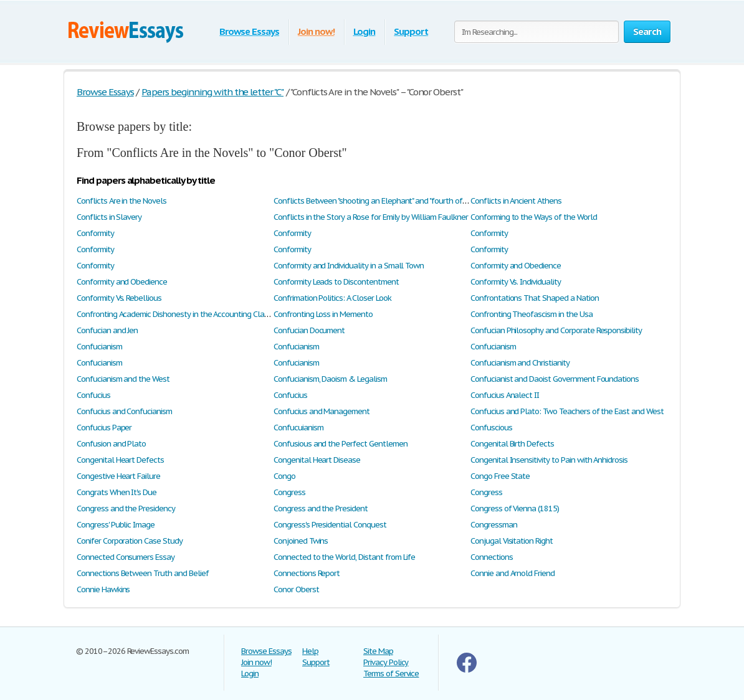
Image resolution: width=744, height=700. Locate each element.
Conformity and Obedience (516, 266)
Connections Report (307, 573)
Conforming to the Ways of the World (534, 217)
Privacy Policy (386, 662)
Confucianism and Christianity (520, 363)
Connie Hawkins (103, 589)
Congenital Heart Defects (120, 460)
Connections (492, 557)
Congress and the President (321, 508)
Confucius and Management (322, 411)
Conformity (95, 233)
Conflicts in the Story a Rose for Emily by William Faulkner (371, 217)
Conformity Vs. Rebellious (119, 298)
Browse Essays (249, 31)
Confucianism (99, 347)
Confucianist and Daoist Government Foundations (555, 379)
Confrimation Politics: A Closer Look (332, 298)
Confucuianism (298, 428)
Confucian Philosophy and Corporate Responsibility (556, 330)
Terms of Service (391, 674)
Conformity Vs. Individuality (516, 282)
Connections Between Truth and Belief (143, 573)
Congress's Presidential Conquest (330, 525)
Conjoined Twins (301, 541)
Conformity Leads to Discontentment (336, 282)
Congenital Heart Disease (317, 460)
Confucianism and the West (123, 379)
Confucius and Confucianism (124, 411)
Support (411, 31)
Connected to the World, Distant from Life (344, 557)
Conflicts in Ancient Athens (516, 201)
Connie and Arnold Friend (513, 573)
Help (310, 651)
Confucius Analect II (505, 395)
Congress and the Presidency (126, 508)
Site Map (378, 651)
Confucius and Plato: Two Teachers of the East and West (567, 411)
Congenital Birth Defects (512, 444)
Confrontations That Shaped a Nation (535, 298)
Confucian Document (309, 330)
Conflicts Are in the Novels (122, 201)
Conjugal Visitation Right (512, 541)
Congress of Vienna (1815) (515, 508)
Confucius (93, 395)
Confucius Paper (104, 428)
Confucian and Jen (107, 330)
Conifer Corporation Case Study (130, 541)
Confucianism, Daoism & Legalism (330, 379)
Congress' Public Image (116, 525)
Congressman (494, 525)
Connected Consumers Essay (126, 557)
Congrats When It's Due (117, 492)
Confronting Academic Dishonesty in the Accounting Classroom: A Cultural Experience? (223, 314)
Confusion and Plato (111, 444)
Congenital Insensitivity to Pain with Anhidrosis (549, 460)
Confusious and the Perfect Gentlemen (341, 444)
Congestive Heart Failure (118, 476)
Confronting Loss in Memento (323, 314)
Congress (289, 492)
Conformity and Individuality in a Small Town (349, 266)
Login (365, 31)
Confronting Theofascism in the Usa (532, 314)
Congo (284, 476)
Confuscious (491, 428)
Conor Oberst (296, 589)
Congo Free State (500, 476)
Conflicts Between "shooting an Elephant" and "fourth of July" (376, 201)
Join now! (316, 31)
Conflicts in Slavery (109, 217)
